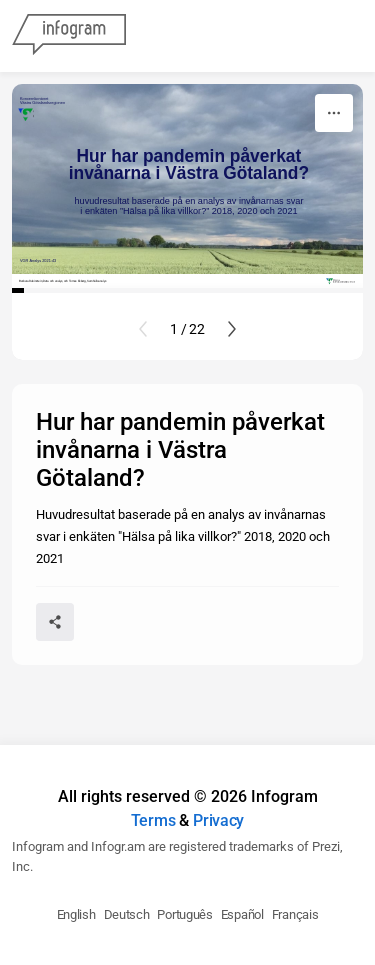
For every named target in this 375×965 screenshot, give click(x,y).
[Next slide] (232, 329)
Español (242, 914)
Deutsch (127, 914)
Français (295, 914)
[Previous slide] (143, 329)
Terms (153, 820)
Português (184, 914)
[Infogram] (69, 36)
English (76, 914)
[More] (334, 113)
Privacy (218, 820)
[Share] (55, 622)
